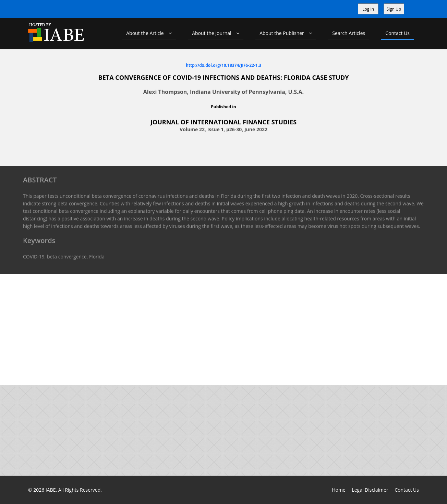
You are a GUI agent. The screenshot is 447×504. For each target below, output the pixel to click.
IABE (51, 490)
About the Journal (216, 33)
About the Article (149, 33)
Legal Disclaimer (370, 490)
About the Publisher (286, 33)
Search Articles (349, 33)
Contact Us (397, 33)
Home (339, 490)
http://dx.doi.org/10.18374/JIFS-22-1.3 (223, 65)
